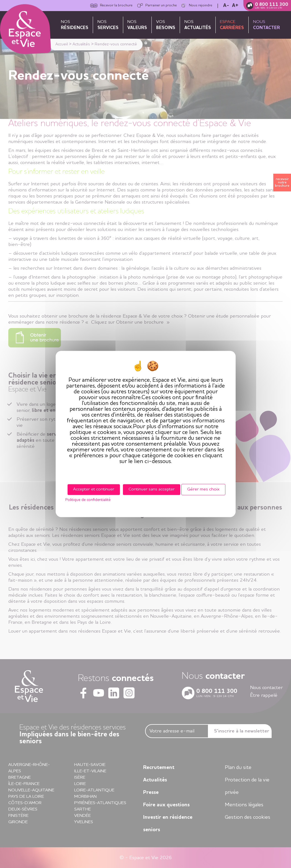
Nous (266, 25)
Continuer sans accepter (152, 489)
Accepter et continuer (94, 489)
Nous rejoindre (197, 6)
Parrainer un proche (157, 6)
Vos (166, 25)
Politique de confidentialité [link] (88, 500)
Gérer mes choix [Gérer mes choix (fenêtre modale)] (203, 489)
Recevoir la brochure (111, 6)
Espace (232, 25)
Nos (75, 25)
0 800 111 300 (272, 5)
